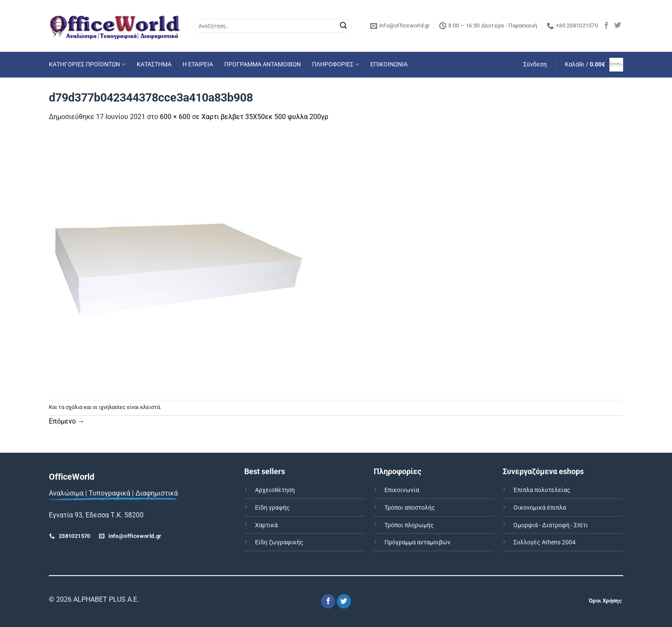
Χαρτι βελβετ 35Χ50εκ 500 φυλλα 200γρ (265, 117)
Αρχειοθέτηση (275, 490)
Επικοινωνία (402, 490)
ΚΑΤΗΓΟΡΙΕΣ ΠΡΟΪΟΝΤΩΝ (87, 64)
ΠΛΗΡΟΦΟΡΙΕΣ (336, 64)
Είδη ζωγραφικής (279, 542)
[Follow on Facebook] (606, 26)
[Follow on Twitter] (618, 26)
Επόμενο (67, 421)
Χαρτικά (266, 525)
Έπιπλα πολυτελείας (542, 490)
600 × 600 (175, 117)
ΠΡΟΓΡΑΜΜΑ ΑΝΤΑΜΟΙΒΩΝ (262, 64)
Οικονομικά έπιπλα (540, 508)
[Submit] (343, 26)
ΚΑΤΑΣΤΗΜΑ (154, 64)
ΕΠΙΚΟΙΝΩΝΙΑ (389, 64)
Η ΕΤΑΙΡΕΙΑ (198, 64)
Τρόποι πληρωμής (409, 525)
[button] (535, 65)
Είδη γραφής (272, 508)
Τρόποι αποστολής (410, 508)
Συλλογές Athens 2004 (544, 542)
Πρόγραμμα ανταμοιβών (417, 542)
